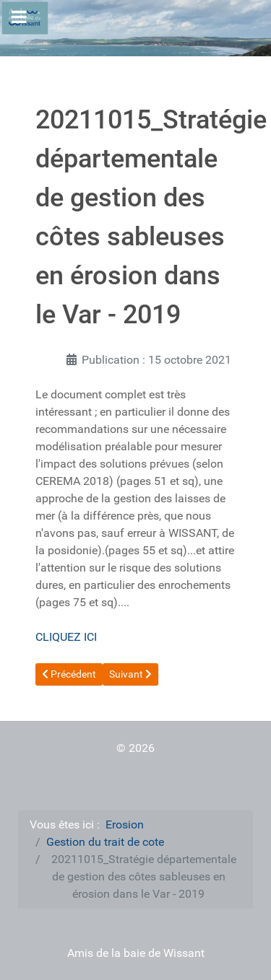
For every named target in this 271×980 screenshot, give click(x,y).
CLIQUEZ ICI (66, 637)
